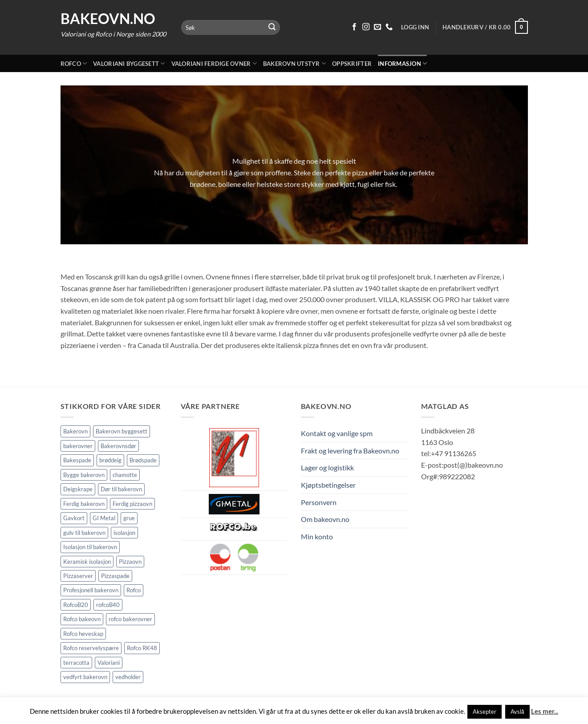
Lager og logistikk (327, 467)
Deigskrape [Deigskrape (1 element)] (78, 489)
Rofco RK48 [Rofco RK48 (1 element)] (142, 648)
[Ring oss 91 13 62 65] (389, 27)
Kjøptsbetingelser (328, 485)
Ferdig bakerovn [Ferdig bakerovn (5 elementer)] (84, 504)
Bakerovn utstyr (294, 63)
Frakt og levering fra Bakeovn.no (350, 451)
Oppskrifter (352, 64)
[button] (485, 28)
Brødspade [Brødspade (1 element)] (143, 460)
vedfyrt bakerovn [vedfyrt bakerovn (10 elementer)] (85, 677)
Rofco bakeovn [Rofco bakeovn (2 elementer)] (82, 619)
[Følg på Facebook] (354, 27)
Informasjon (402, 63)
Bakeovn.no (108, 19)
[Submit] (272, 28)
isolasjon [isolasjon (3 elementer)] (124, 533)
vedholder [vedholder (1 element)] (128, 677)
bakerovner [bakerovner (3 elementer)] (78, 446)
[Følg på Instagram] (366, 27)
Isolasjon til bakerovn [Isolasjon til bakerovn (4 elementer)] (90, 547)
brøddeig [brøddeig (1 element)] (110, 460)
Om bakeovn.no (325, 519)
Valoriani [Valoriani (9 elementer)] (109, 663)
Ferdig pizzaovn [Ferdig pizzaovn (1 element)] (132, 504)
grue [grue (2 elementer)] (129, 518)
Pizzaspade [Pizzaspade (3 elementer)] (115, 576)
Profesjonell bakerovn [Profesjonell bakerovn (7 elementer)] (91, 590)
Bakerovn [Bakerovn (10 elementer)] (75, 431)
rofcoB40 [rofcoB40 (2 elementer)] (108, 605)
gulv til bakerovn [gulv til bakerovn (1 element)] (84, 533)
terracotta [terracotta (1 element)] (76, 663)
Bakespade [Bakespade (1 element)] (77, 460)
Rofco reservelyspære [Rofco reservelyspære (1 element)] (91, 648)
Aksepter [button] (485, 712)
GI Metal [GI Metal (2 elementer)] (104, 518)
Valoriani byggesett (129, 63)
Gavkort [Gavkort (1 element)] (74, 518)
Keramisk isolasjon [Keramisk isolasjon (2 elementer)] (87, 562)
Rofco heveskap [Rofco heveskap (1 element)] (83, 634)
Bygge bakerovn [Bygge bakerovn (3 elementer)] (84, 475)
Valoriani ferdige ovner (214, 63)
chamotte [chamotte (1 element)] (125, 475)
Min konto (317, 536)
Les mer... (545, 711)
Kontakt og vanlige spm (337, 433)
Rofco (74, 63)
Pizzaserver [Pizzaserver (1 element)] (78, 576)
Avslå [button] (517, 712)
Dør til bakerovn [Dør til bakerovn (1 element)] (121, 489)
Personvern (319, 502)
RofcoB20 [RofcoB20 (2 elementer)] (76, 605)
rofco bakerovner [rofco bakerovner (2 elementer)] (130, 619)
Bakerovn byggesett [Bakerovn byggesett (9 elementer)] (122, 431)
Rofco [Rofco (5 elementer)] (134, 590)
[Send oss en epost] (377, 27)
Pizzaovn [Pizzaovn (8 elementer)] (130, 562)
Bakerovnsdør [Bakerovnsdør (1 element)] (118, 446)
